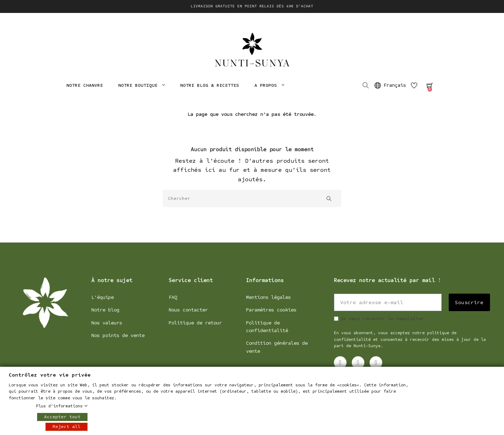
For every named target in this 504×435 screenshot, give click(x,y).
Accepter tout (62, 417)
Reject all (66, 427)
